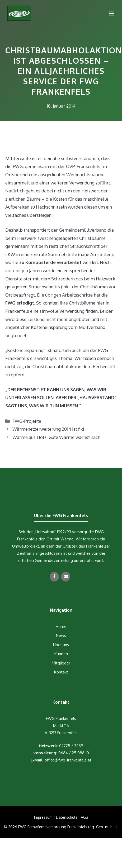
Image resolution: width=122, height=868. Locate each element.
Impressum (43, 817)
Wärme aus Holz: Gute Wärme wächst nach (56, 437)
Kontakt (61, 672)
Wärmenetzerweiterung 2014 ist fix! (48, 429)
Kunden (61, 654)
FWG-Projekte (27, 421)
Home (61, 626)
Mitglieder (61, 663)
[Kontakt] (66, 577)
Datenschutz (67, 817)
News (61, 635)
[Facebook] (54, 577)
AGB (85, 817)
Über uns (61, 645)
